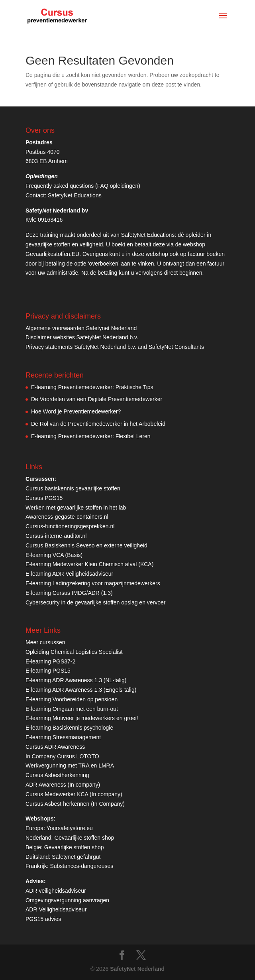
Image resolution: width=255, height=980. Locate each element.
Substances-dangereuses (81, 866)
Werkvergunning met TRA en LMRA (70, 766)
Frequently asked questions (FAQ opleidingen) (83, 186)
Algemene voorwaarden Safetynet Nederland (81, 328)
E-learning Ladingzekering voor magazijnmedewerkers (93, 583)
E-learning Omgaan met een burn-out (72, 709)
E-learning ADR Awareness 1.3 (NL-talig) (76, 680)
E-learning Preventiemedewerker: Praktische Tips (92, 387)
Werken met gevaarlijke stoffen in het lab (76, 508)
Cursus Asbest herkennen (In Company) (75, 804)
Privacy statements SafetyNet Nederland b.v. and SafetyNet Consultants (115, 347)
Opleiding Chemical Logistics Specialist (74, 652)
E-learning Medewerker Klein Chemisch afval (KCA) (89, 564)
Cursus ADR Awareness (55, 747)
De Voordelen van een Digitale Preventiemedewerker (97, 399)
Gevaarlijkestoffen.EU (52, 254)
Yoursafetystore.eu (70, 828)
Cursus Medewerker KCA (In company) (74, 794)
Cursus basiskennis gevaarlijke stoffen (73, 488)
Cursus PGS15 (44, 498)
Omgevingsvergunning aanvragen (67, 900)
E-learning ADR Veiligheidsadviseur (69, 574)
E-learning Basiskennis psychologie (69, 728)
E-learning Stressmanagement (63, 737)
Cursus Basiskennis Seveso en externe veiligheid (86, 545)
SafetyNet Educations (75, 195)
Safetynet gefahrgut (76, 857)
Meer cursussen (45, 642)
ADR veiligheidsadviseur (56, 891)
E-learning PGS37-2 (50, 661)
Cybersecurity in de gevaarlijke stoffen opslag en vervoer (95, 602)
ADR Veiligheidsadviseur (56, 909)
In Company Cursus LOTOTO (62, 756)
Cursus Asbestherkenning (57, 775)
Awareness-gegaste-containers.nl (67, 517)
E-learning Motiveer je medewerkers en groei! (82, 718)
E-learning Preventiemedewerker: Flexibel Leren (91, 436)
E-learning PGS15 (48, 671)
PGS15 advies (43, 919)
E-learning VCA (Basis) (54, 555)
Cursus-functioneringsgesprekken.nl (70, 526)
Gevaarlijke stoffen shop (84, 838)
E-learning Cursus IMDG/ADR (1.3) (69, 593)
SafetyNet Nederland (137, 969)
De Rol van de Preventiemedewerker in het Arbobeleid (98, 424)
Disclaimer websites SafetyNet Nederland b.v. (82, 337)
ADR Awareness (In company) (63, 785)
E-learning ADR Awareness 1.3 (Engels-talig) (81, 690)
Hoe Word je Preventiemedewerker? (76, 411)
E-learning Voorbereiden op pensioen (72, 699)
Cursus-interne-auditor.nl (56, 536)
